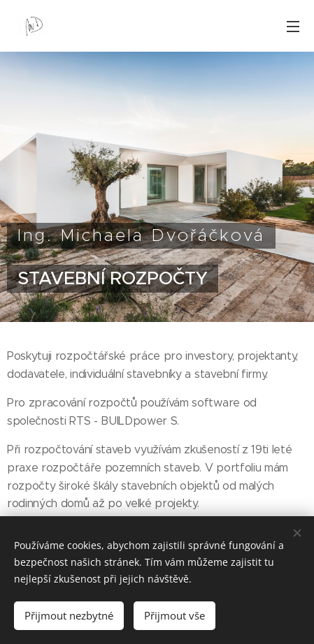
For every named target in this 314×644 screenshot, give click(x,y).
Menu (293, 27)
